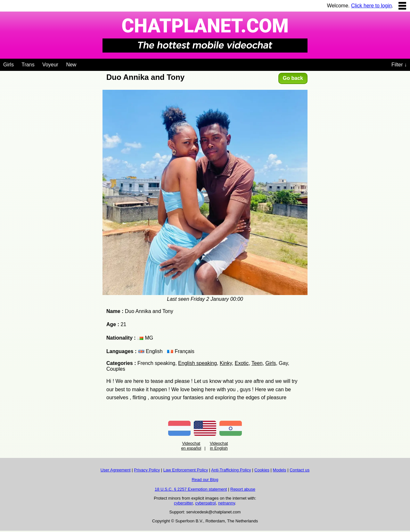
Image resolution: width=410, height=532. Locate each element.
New (71, 65)
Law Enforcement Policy (186, 470)
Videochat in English (219, 446)
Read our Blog (205, 480)
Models (280, 470)
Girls (8, 65)
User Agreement (116, 470)
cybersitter (183, 503)
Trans (28, 65)
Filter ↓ (399, 65)
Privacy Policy (147, 470)
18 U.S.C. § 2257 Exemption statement (191, 489)
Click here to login (371, 6)
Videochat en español (191, 446)
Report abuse (243, 489)
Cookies (262, 470)
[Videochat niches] (81, 63)
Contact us (299, 470)
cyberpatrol (205, 503)
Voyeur (50, 65)
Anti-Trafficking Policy (231, 470)
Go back (293, 78)
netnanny (227, 503)
